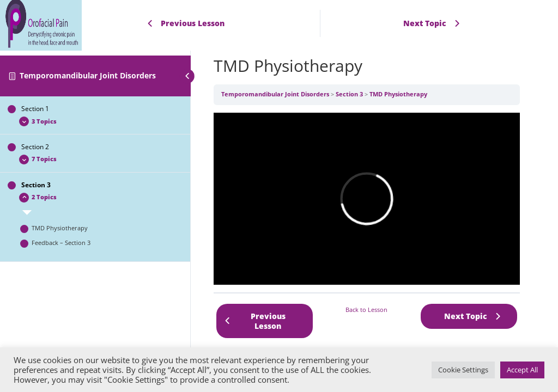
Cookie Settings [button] (463, 370)
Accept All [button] (522, 370)
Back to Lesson (366, 310)
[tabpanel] (367, 199)
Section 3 (349, 94)
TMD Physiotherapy (398, 94)
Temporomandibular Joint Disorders (88, 75)
